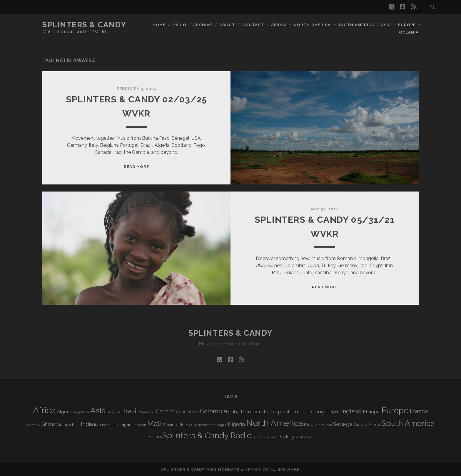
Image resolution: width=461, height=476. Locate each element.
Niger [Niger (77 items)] (222, 425)
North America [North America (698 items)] (274, 423)
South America (356, 25)
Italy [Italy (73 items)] (115, 425)
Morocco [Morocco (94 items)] (187, 425)
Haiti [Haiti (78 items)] (76, 425)
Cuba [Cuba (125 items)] (234, 412)
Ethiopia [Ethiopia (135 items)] (372, 412)
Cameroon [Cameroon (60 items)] (147, 412)
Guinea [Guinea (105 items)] (64, 424)
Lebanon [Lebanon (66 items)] (139, 425)
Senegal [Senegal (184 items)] (344, 424)
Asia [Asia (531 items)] (98, 411)
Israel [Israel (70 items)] (106, 425)
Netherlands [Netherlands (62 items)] (207, 425)
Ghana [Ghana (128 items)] (49, 424)
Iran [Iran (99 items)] (97, 425)
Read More (136, 167)
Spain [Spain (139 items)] (155, 437)
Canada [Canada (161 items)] (165, 411)
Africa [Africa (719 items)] (44, 410)
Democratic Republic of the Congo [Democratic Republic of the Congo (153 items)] (284, 411)
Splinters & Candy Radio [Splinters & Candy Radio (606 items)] (207, 436)
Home (159, 25)
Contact (253, 25)
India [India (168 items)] (87, 424)
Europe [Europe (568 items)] (395, 410)
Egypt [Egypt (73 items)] (333, 412)
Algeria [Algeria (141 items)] (65, 412)
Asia (386, 25)
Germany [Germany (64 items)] (33, 425)
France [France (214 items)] (419, 411)
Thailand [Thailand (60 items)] (270, 437)
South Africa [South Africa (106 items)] (368, 424)
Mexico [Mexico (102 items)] (170, 424)
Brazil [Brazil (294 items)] (130, 411)
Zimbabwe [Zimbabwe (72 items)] (304, 437)
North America (312, 25)
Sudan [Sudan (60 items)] (258, 437)
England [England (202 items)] (350, 411)
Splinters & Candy (84, 25)
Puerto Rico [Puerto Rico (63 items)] (323, 425)
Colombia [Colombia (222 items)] (213, 411)
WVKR (293, 469)
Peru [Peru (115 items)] (309, 425)
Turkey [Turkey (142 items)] (286, 437)
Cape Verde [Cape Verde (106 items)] (187, 412)
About (227, 25)
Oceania (409, 32)
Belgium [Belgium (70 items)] (113, 412)
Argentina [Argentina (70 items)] (81, 412)
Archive (203, 25)
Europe (407, 25)
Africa (279, 25)
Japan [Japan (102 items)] (126, 424)
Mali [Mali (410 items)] (154, 423)
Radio (179, 25)
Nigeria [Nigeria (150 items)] (236, 424)
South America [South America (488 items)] (408, 423)
